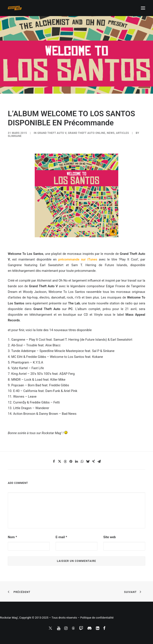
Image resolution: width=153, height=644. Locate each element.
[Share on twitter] (60, 461)
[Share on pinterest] (71, 461)
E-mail (61, 537)
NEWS (111, 133)
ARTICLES (123, 133)
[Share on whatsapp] (82, 461)
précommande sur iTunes (78, 259)
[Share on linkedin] (77, 461)
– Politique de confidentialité (96, 618)
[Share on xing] (94, 461)
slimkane (15, 136)
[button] (143, 8)
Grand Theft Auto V (52, 133)
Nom (12, 537)
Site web (109, 537)
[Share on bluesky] (88, 461)
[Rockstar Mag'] (15, 8)
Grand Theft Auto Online (87, 133)
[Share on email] (99, 461)
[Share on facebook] (54, 461)
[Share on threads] (65, 461)
